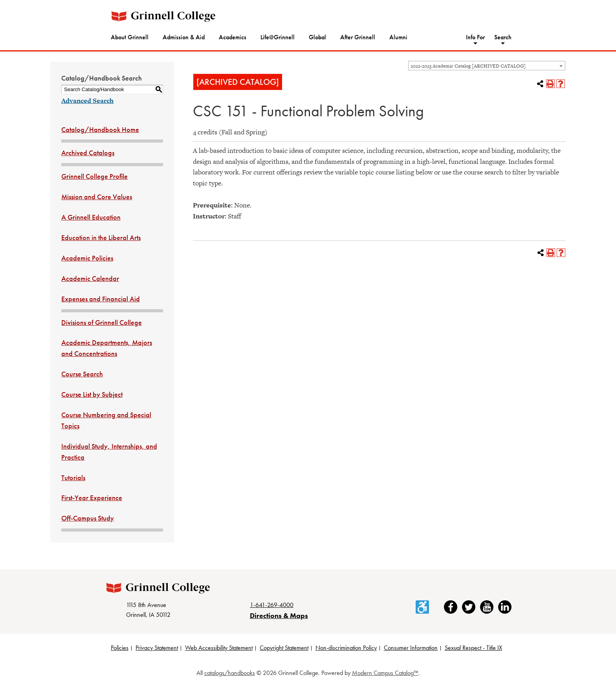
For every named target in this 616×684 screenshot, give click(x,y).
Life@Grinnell (278, 37)
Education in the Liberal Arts (101, 237)
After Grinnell (358, 37)
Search (503, 37)
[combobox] (487, 66)
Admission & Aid (184, 37)
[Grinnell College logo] (163, 16)
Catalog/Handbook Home (100, 129)
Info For (475, 37)
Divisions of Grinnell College (102, 322)
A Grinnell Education (91, 217)
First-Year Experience (92, 498)
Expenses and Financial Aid (101, 299)
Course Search (82, 374)
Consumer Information (411, 648)
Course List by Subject (92, 394)
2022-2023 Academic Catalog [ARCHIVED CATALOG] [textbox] (468, 66)
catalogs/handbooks (230, 673)
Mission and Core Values (97, 197)
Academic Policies (87, 258)
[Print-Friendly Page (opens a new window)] (550, 84)
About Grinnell (130, 37)
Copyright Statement (284, 648)
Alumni (398, 37)
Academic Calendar (90, 278)
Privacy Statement (157, 648)
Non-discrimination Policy (346, 648)
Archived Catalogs (88, 153)
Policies (120, 648)
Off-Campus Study (88, 518)
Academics (233, 37)
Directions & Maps (279, 615)
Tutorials (73, 478)
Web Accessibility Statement (219, 648)
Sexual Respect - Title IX (473, 648)
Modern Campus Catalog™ (385, 673)
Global (317, 37)
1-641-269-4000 (272, 605)
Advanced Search (87, 101)
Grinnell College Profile (94, 176)
